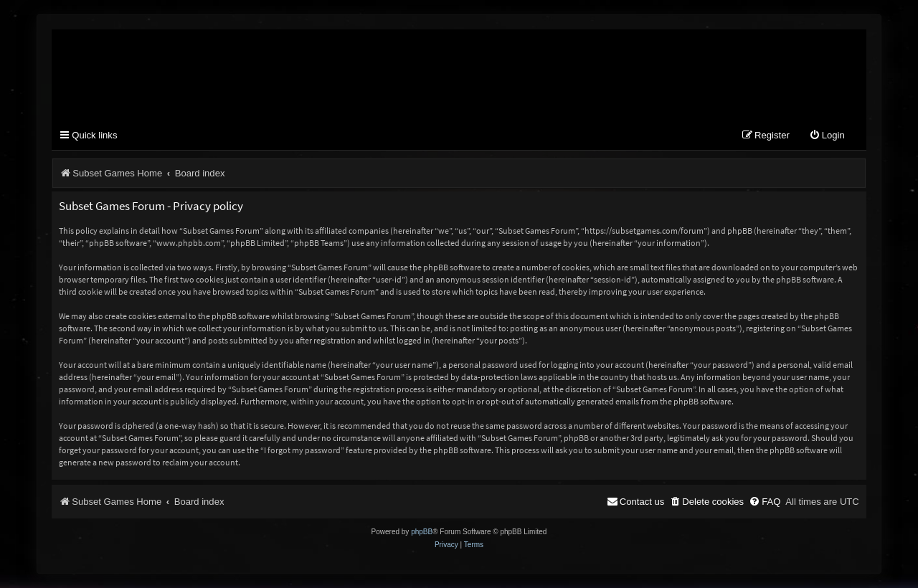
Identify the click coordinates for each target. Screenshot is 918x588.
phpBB (422, 532)
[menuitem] (827, 136)
